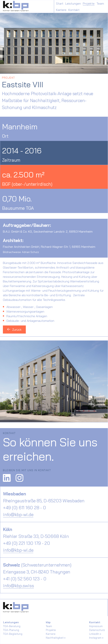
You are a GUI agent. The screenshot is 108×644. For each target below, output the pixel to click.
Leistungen (73, 3)
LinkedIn (94, 634)
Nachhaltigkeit (55, 638)
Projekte (89, 3)
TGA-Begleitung (13, 634)
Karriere (61, 10)
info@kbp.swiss (18, 586)
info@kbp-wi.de (18, 515)
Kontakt (74, 10)
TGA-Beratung (12, 626)
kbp (48, 622)
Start (60, 3)
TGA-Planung (11, 630)
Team (100, 3)
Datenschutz (97, 630)
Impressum (96, 626)
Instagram (95, 638)
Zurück (14, 329)
